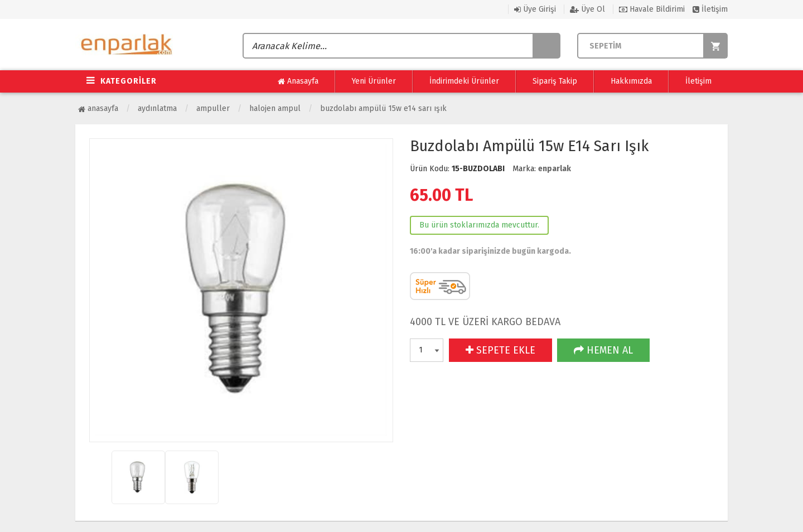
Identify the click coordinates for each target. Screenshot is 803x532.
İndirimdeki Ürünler (464, 81)
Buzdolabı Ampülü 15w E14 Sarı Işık (383, 108)
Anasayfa (298, 81)
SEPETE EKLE (500, 350)
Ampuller (213, 108)
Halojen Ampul (275, 108)
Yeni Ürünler (374, 81)
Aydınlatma (157, 108)
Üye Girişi (535, 9)
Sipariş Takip (555, 81)
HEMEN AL (603, 350)
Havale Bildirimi (652, 9)
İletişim (710, 9)
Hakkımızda (631, 81)
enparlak (555, 169)
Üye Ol (587, 9)
